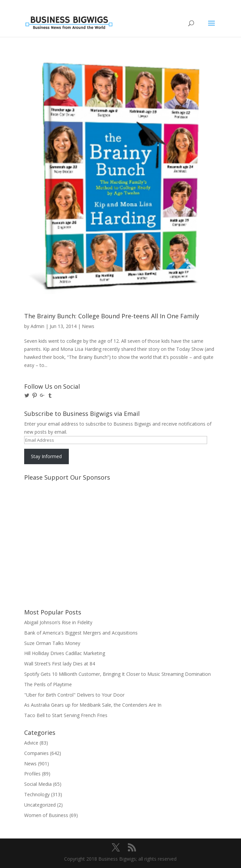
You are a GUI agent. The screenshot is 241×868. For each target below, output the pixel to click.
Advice (31, 743)
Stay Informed (46, 456)
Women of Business (46, 815)
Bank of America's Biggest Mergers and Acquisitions (81, 633)
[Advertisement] (54, 509)
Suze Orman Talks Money (52, 643)
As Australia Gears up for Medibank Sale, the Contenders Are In (93, 705)
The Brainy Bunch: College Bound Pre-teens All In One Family (112, 316)
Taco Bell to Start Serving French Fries (66, 715)
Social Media (38, 784)
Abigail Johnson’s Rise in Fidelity (58, 622)
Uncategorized (40, 805)
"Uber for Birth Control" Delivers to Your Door (74, 695)
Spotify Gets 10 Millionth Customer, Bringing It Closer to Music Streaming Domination (117, 674)
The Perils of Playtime (48, 684)
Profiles (32, 774)
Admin (37, 326)
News (88, 326)
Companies (36, 753)
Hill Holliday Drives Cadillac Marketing (65, 653)
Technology (37, 794)
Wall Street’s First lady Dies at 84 (60, 664)
